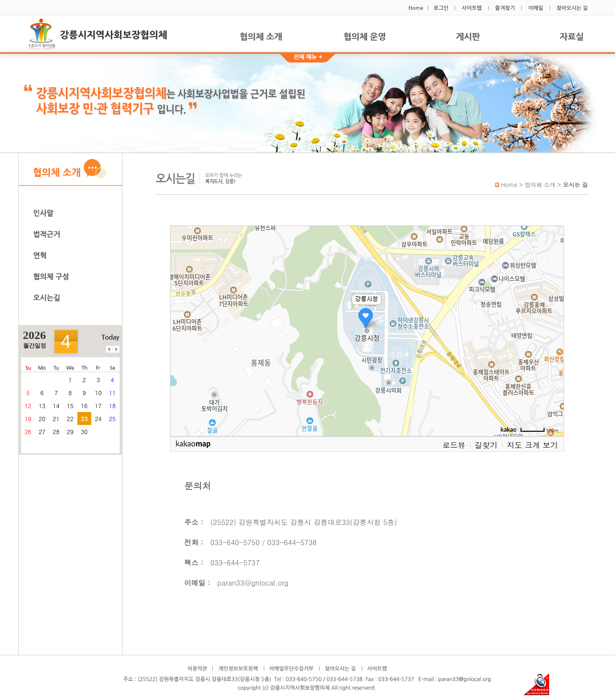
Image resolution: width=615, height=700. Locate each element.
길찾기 (486, 445)
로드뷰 (454, 445)
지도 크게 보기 (533, 445)
